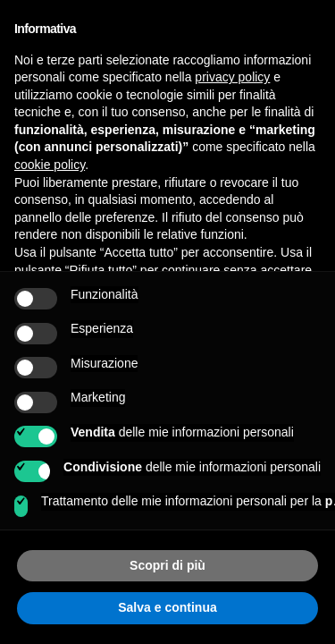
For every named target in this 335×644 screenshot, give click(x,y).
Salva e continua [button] (167, 607)
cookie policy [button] (50, 165)
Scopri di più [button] (167, 565)
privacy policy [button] (232, 77)
